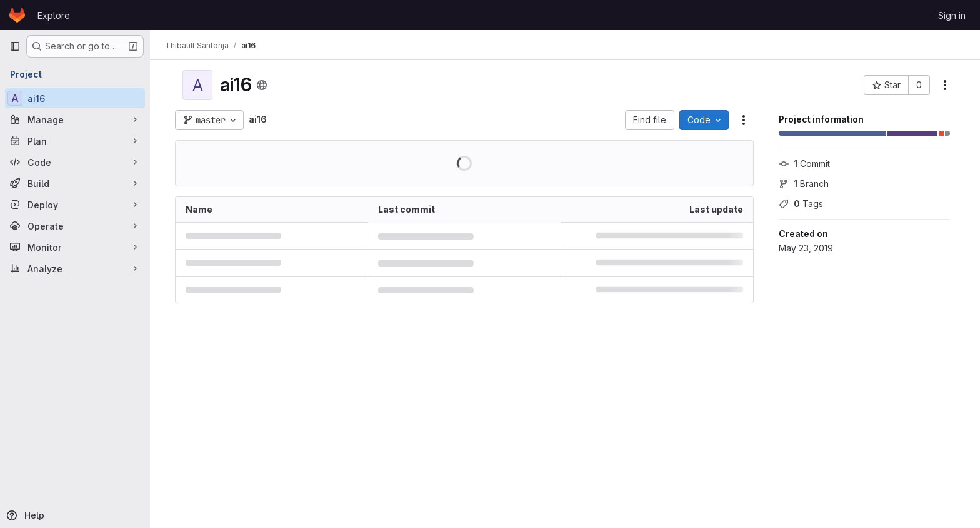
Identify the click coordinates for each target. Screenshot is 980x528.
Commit (804, 164)
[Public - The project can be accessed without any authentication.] (262, 85)
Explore (54, 15)
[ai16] (75, 98)
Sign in (952, 15)
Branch (804, 184)
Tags (801, 204)
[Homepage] (17, 15)
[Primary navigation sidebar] (15, 46)
